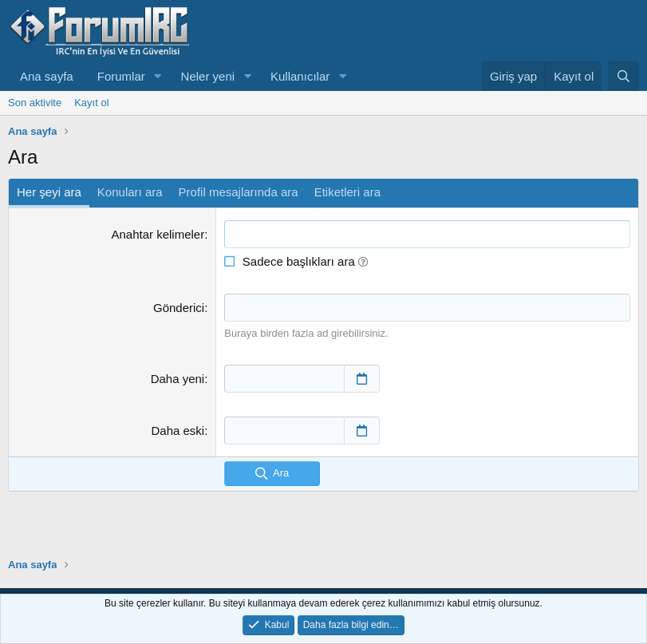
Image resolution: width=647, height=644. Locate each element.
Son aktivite (35, 103)
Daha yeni (178, 379)
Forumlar (121, 76)
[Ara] (623, 76)
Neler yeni (208, 76)
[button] (158, 76)
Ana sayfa (47, 76)
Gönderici (179, 308)
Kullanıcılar (300, 76)
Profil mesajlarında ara (239, 192)
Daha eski (178, 431)
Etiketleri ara (347, 192)
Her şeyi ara (49, 192)
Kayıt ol (91, 103)
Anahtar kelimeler (158, 234)
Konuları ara (130, 192)
